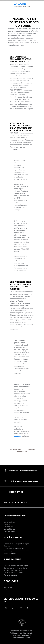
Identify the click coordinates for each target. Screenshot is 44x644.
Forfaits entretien (11, 575)
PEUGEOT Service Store (14, 573)
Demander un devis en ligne (15, 568)
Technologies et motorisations (16, 551)
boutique (18, 436)
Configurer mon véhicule (14, 548)
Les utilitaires (9, 529)
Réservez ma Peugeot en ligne (16, 544)
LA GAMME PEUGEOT (16, 516)
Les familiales (10, 531)
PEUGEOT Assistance (13, 570)
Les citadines (9, 522)
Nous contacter (10, 553)
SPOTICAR (8, 587)
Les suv (7, 524)
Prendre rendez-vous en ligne (16, 566)
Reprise (7, 546)
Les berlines (9, 527)
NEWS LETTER (10, 590)
